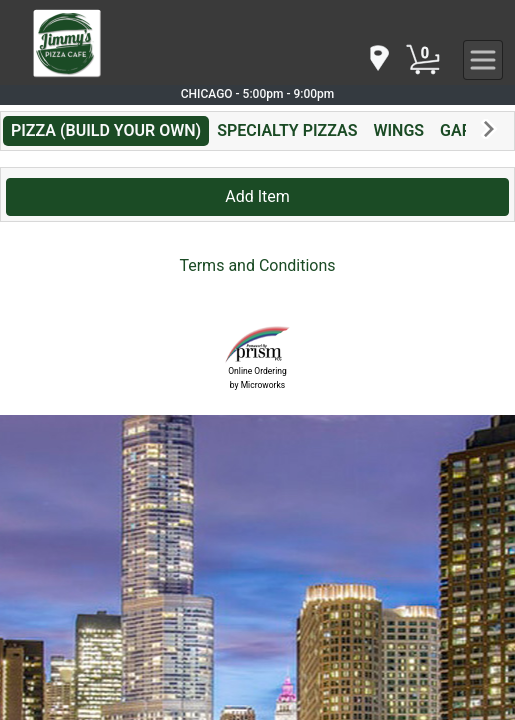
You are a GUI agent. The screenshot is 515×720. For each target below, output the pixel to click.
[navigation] (378, 59)
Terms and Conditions (257, 265)
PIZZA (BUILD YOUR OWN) (106, 130)
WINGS (398, 130)
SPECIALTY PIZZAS (287, 130)
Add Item (257, 196)
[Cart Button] (423, 60)
